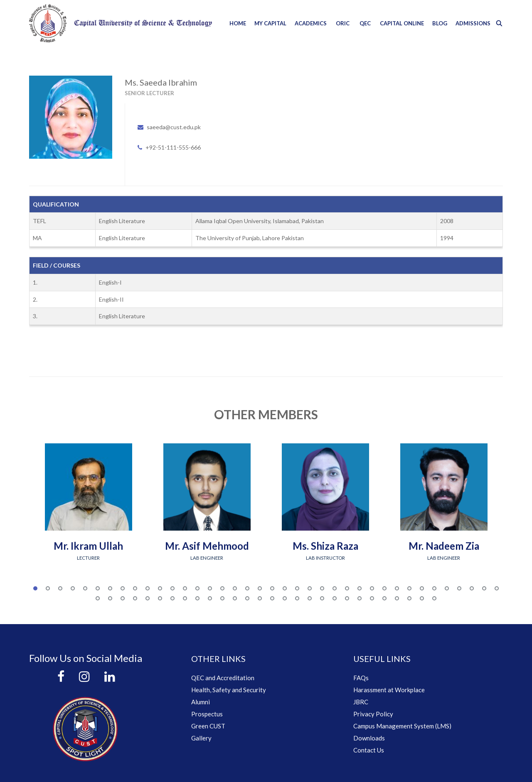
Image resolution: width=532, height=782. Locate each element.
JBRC (361, 702)
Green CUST (208, 726)
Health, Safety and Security (229, 690)
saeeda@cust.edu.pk (174, 127)
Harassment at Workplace (389, 690)
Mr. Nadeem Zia (444, 546)
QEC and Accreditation (223, 678)
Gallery (201, 738)
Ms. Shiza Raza (325, 546)
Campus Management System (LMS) (402, 726)
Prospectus (207, 714)
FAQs (361, 678)
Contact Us (369, 750)
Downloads (369, 738)
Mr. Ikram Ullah (88, 546)
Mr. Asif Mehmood (207, 546)
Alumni (201, 702)
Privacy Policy (373, 714)
